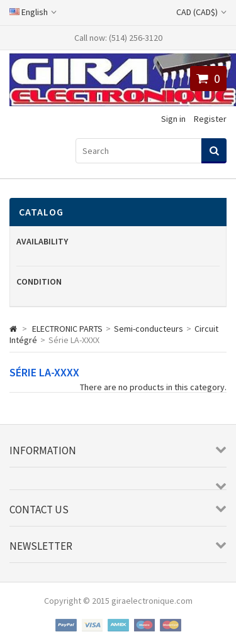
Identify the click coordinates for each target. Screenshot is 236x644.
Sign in (173, 119)
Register (210, 119)
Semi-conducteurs (149, 329)
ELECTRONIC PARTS (67, 329)
